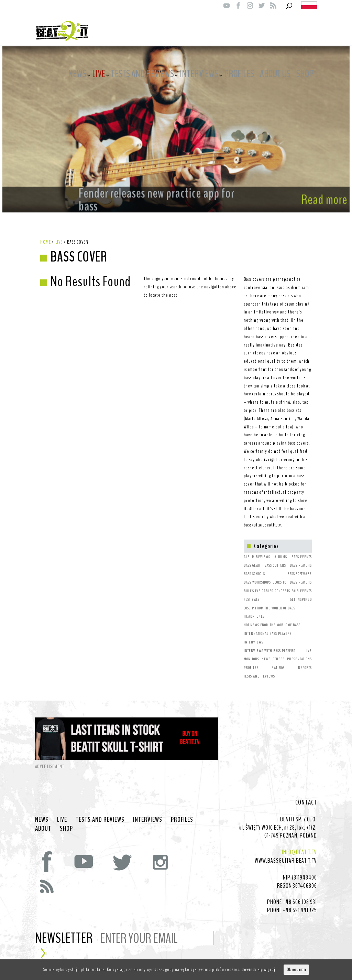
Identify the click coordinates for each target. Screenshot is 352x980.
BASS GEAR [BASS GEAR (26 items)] (252, 558)
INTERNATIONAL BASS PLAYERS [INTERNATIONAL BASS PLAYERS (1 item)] (268, 627)
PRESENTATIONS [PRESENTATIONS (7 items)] (299, 652)
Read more (307, 189)
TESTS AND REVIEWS (142, 75)
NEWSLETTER (64, 932)
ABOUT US (275, 75)
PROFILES (239, 75)
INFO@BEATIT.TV (299, 845)
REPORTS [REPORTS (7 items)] (305, 661)
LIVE (99, 75)
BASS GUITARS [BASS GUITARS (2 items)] (275, 558)
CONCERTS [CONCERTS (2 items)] (283, 584)
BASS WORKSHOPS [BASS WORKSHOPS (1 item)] (257, 575)
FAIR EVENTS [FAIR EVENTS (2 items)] (302, 584)
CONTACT (306, 796)
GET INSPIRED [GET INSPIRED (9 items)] (301, 593)
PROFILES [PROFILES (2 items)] (251, 661)
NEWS (77, 75)
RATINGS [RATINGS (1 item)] (278, 661)
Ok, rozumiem (296, 970)
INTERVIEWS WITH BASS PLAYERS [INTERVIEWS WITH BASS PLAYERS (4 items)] (269, 644)
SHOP (305, 75)
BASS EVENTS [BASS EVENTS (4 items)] (302, 550)
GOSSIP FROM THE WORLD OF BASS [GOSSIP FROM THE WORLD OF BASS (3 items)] (269, 601)
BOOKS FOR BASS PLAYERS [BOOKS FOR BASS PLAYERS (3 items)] (292, 575)
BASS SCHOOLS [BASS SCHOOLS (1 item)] (254, 567)
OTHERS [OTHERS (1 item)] (279, 652)
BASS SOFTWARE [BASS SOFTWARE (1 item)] (300, 567)
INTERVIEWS (199, 75)
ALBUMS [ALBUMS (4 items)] (281, 550)
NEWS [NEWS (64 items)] (266, 652)
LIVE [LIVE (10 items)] (308, 644)
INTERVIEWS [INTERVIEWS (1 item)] (254, 635)
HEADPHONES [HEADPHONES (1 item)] (254, 609)
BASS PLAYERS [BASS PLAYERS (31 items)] (301, 558)
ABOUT (43, 822)
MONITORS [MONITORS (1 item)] (251, 652)
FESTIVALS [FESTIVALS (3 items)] (252, 593)
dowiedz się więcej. (259, 970)
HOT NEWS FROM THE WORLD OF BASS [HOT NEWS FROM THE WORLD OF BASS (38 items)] (272, 618)
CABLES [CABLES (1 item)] (268, 584)
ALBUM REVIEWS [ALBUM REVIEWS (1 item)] (257, 550)
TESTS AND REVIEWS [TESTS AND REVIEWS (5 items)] (259, 669)
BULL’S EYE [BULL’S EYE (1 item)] (252, 584)
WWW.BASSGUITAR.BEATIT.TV (286, 854)
